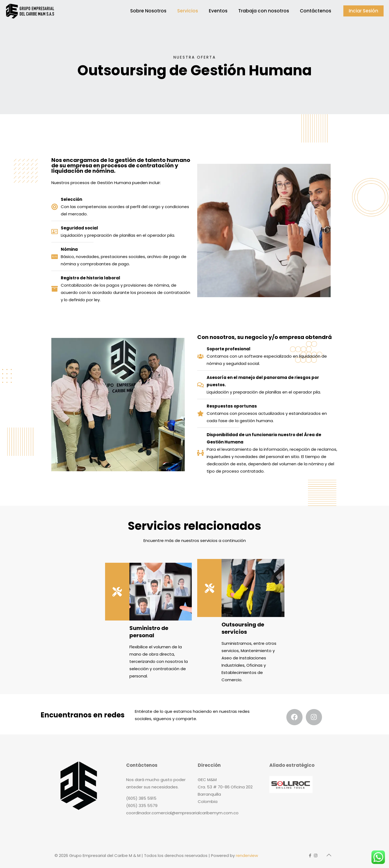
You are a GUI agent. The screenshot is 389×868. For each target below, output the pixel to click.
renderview (247, 855)
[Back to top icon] (329, 855)
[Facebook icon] (310, 855)
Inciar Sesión (363, 11)
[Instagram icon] (316, 855)
